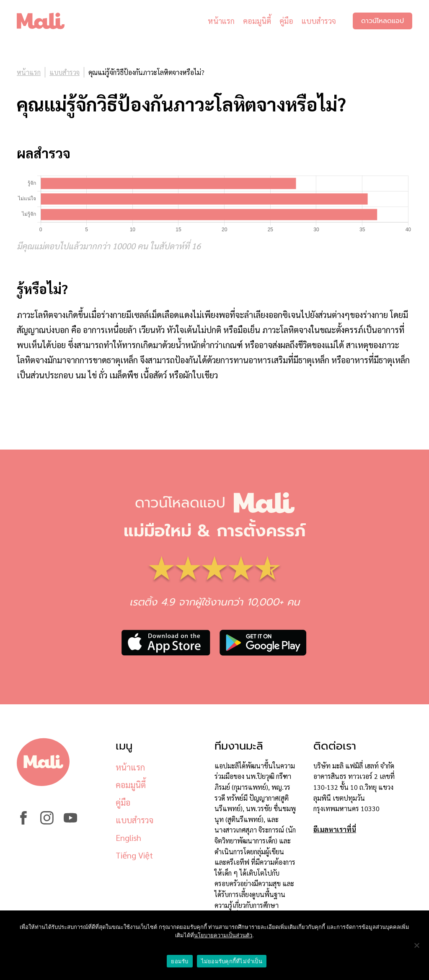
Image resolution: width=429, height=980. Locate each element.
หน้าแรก (221, 21)
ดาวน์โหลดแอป (382, 21)
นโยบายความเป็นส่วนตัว (223, 935)
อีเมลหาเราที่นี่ (335, 829)
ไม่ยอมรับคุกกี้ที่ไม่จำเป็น (232, 961)
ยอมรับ (180, 961)
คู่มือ (286, 21)
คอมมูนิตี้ (257, 21)
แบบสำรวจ (319, 21)
